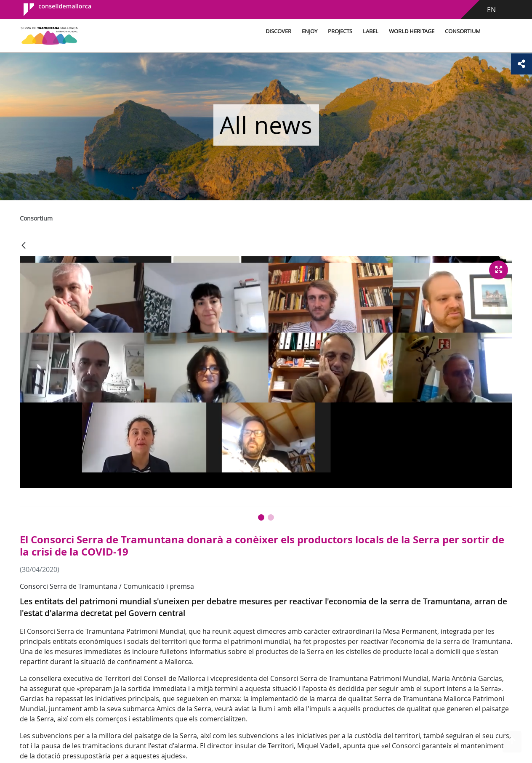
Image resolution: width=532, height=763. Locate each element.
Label (371, 31)
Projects (340, 31)
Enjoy (310, 31)
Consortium (463, 31)
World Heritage (412, 31)
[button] (261, 517)
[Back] (24, 246)
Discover (278, 31)
